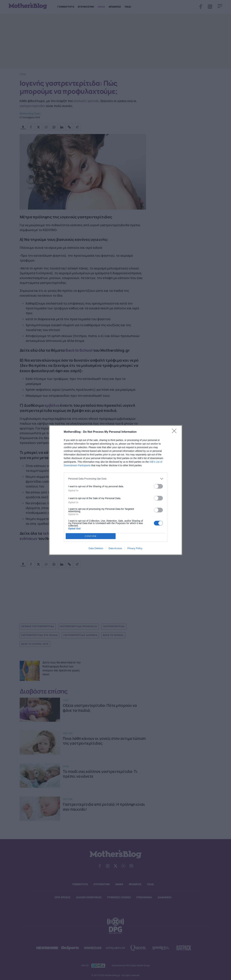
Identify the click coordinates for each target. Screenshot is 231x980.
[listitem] (116, 479)
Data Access (115, 548)
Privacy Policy (135, 548)
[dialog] (116, 490)
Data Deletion (96, 548)
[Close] (175, 432)
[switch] (158, 486)
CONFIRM (91, 536)
